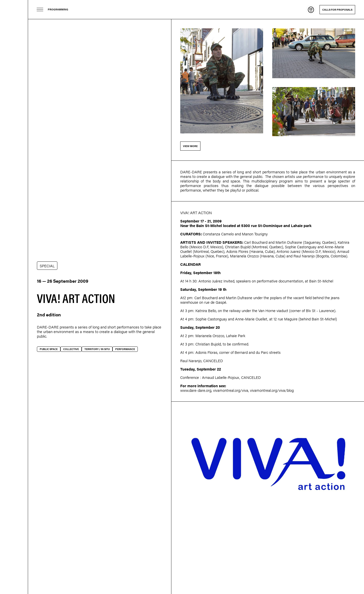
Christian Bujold (238, 247)
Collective (71, 349)
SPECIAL (47, 266)
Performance (125, 349)
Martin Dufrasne (289, 242)
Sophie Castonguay (301, 247)
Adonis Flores (237, 251)
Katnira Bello (206, 310)
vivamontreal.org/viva (231, 390)
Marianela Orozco (244, 256)
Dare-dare (14, 297)
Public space (49, 349)
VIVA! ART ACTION (196, 212)
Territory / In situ (97, 349)
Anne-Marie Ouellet (251, 319)
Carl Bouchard (256, 242)
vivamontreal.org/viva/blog (272, 390)
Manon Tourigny (255, 234)
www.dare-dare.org (196, 390)
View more (190, 146)
